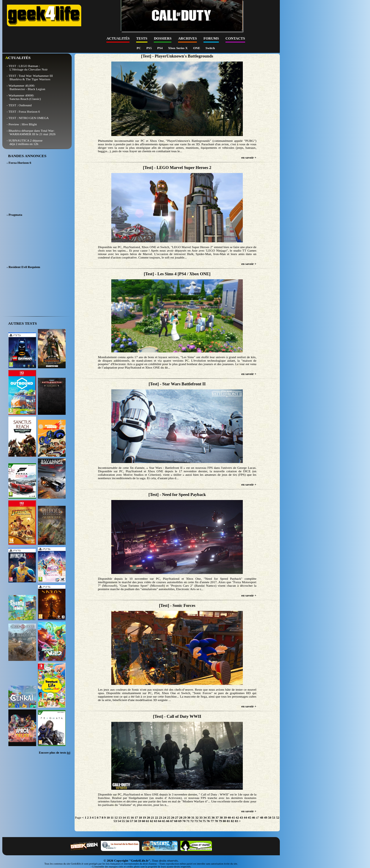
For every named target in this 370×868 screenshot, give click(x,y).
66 (168, 821)
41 (233, 817)
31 (193, 817)
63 (156, 821)
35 (209, 817)
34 (205, 817)
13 (120, 817)
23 (161, 817)
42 (237, 817)
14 (124, 817)
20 (148, 817)
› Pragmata (14, 215)
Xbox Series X (178, 48)
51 (274, 817)
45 (249, 817)
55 (123, 821)
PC (139, 48)
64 (160, 821)
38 (221, 817)
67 (172, 821)
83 (236, 821)
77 (212, 821)
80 (224, 821)
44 (245, 817)
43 (241, 817)
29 (185, 817)
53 (115, 821)
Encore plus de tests (54, 752)
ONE (197, 48)
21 (152, 817)
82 (232, 821)
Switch (210, 48)
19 (144, 817)
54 (119, 821)
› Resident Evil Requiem (23, 267)
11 (112, 817)
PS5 (149, 48)
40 (229, 817)
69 (180, 821)
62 (152, 821)
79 (220, 821)
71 (188, 821)
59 (139, 821)
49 (266, 817)
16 (132, 817)
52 (278, 817)
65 (164, 821)
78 (216, 821)
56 (127, 821)
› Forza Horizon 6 (19, 163)
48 (261, 817)
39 (225, 817)
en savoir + (249, 157)
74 (200, 821)
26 (173, 817)
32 (197, 817)
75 (204, 821)
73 (196, 821)
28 (181, 817)
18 (140, 817)
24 (165, 817)
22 (157, 817)
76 (208, 821)
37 (217, 817)
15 (128, 817)
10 (108, 817)
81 (228, 821)
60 (144, 821)
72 (192, 821)
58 (135, 821)
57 (131, 821)
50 (270, 817)
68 (176, 821)
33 (201, 817)
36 (213, 817)
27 (177, 817)
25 (169, 817)
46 (253, 817)
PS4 (160, 48)
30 (189, 817)
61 (148, 821)
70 (184, 821)
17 (136, 817)
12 (116, 817)
